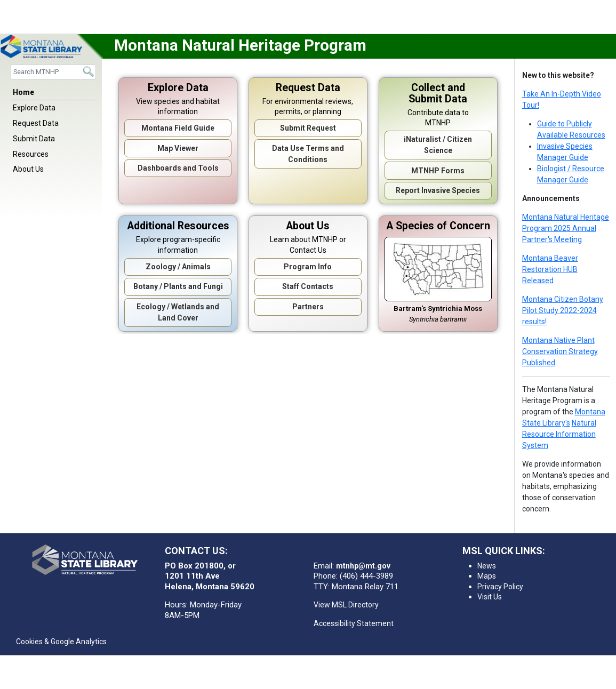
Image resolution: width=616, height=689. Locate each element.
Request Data (36, 123)
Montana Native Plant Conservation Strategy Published (560, 351)
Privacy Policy (500, 587)
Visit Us (490, 597)
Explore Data (34, 108)
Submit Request (308, 128)
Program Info (308, 267)
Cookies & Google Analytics (61, 642)
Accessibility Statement (354, 623)
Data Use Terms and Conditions (308, 154)
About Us (28, 169)
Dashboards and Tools (178, 168)
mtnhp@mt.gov (363, 566)
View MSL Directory (346, 605)
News (487, 566)
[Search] (53, 72)
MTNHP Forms (438, 171)
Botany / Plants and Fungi (178, 286)
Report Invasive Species (438, 190)
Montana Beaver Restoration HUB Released (550, 269)
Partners (308, 307)
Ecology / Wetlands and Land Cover (178, 312)
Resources (31, 154)
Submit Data (34, 139)
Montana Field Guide (178, 128)
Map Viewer (178, 148)
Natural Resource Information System (559, 434)
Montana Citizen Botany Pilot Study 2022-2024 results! (563, 310)
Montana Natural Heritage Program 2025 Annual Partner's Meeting (566, 228)
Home (23, 92)
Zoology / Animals (178, 267)
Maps (487, 576)
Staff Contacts (308, 286)
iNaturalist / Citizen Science (438, 145)
